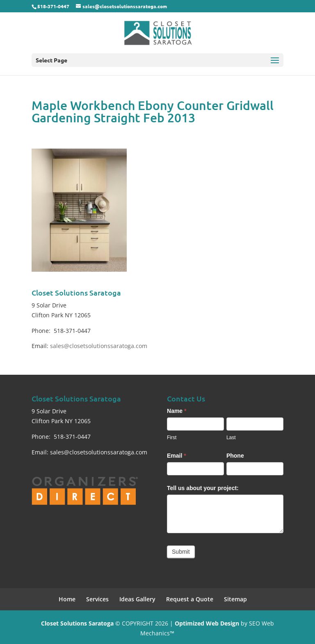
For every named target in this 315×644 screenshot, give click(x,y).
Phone (235, 456)
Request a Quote (190, 599)
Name (177, 411)
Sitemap (235, 599)
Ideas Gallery (137, 599)
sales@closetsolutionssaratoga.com (99, 346)
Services (97, 599)
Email (177, 456)
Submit (181, 552)
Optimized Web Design (207, 623)
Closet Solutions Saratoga (77, 623)
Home (67, 599)
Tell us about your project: (203, 488)
